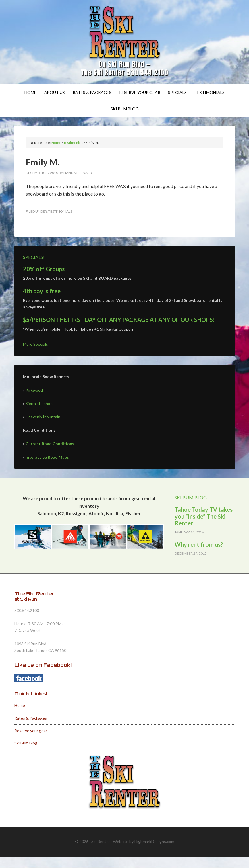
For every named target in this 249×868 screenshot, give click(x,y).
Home (20, 705)
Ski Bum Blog (26, 743)
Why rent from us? (199, 544)
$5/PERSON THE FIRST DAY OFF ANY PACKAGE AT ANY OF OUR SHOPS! (119, 320)
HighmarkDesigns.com (154, 841)
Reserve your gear (31, 731)
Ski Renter (124, 33)
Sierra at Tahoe (39, 403)
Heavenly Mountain (43, 417)
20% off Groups (44, 269)
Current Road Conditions (50, 444)
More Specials (35, 344)
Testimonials (60, 211)
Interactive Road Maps (47, 457)
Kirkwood (34, 390)
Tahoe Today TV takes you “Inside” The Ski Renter (204, 516)
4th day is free (42, 291)
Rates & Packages (31, 718)
